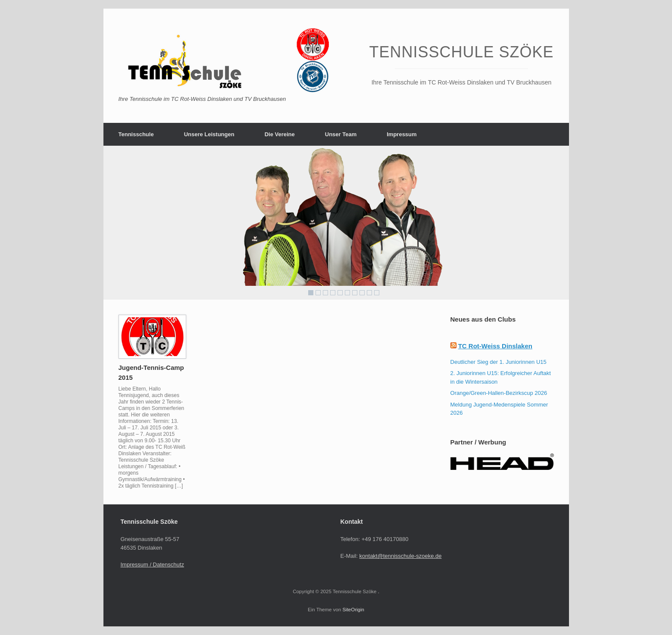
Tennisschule (136, 134)
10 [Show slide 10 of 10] (377, 293)
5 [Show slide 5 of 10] (340, 293)
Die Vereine (280, 134)
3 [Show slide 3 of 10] (325, 293)
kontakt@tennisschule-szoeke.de (401, 556)
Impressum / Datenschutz (152, 565)
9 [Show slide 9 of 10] (369, 293)
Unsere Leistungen (209, 134)
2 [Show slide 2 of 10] (318, 293)
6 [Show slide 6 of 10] (347, 293)
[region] (336, 223)
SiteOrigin (353, 610)
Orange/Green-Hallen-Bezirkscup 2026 (499, 393)
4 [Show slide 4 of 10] (333, 293)
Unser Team (341, 134)
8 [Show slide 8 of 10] (362, 293)
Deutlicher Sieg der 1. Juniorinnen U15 (499, 362)
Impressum (402, 134)
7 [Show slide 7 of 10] (355, 293)
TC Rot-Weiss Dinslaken (495, 346)
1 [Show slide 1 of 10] (311, 293)
